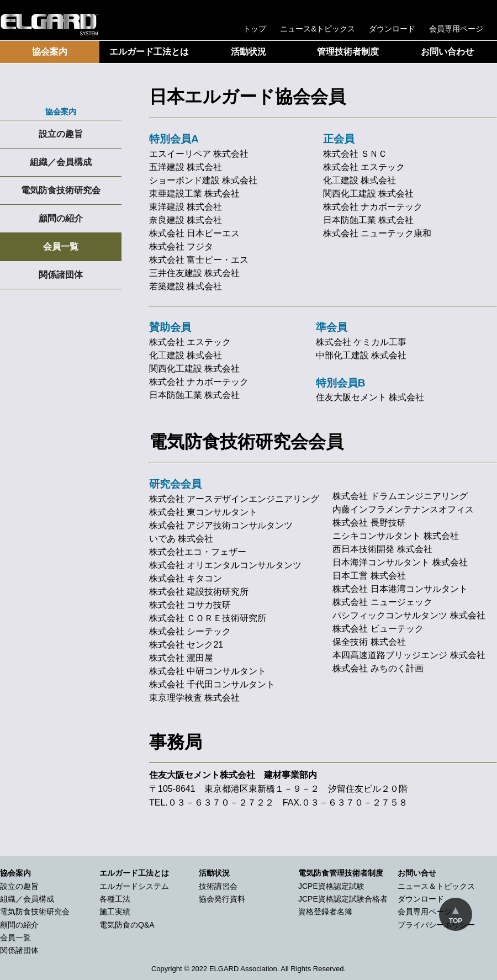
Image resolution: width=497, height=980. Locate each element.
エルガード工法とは (149, 52)
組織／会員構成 (61, 162)
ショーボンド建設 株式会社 (203, 180)
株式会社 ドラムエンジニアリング (400, 496)
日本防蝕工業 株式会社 (368, 220)
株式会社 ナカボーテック (373, 207)
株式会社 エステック (364, 167)
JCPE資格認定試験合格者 (343, 899)
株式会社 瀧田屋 (181, 658)
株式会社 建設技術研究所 (199, 592)
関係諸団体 (61, 275)
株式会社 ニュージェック (382, 602)
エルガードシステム (134, 886)
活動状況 (248, 52)
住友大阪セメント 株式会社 (370, 397)
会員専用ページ (456, 29)
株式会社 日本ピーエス (194, 233)
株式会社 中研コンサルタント (208, 671)
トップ (255, 29)
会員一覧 (61, 247)
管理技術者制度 (348, 52)
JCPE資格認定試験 (331, 886)
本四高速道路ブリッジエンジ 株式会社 (409, 655)
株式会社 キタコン (186, 578)
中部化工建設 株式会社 (361, 355)
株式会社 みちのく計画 (378, 668)
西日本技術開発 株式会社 (382, 549)
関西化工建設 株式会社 (368, 194)
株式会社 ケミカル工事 (361, 342)
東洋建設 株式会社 (186, 207)
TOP (456, 921)
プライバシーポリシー (436, 925)
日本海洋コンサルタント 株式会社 (400, 562)
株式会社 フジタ (181, 247)
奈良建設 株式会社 (186, 220)
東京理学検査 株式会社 (194, 698)
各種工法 (115, 899)
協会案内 (50, 52)
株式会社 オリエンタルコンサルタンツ (225, 565)
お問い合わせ (447, 52)
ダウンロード (392, 29)
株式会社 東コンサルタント (203, 512)
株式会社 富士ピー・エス (199, 260)
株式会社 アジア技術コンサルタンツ (221, 525)
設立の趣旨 (61, 134)
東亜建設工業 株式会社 (194, 194)
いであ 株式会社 (181, 539)
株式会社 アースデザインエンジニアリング (234, 499)
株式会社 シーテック (190, 631)
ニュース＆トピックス (436, 886)
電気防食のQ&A (127, 925)
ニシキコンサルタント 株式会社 (395, 536)
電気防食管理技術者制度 (341, 873)
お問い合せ (417, 873)
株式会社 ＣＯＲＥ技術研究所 (208, 618)
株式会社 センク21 (186, 645)
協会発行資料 (222, 899)
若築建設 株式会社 (186, 286)
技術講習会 (218, 886)
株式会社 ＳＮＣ (355, 154)
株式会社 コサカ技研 (190, 605)
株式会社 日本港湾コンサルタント (400, 589)
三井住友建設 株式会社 (194, 273)
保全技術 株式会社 (369, 642)
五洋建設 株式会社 (186, 167)
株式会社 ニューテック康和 (377, 233)
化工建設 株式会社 (359, 180)
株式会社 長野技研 (369, 523)
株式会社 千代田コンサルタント (212, 684)
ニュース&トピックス (318, 29)
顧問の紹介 (61, 218)
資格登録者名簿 (325, 912)
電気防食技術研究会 (61, 190)
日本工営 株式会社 (369, 576)
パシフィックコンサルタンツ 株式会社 (409, 615)
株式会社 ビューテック (378, 629)
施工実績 (115, 912)
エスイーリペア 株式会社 (199, 154)
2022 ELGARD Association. (235, 969)
